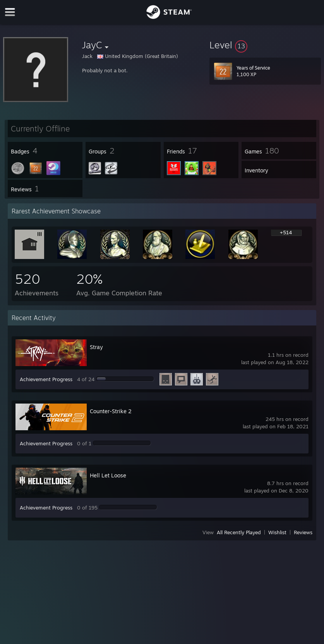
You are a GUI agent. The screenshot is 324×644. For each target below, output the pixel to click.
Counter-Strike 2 (111, 411)
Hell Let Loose (108, 475)
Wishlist (277, 532)
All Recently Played (239, 532)
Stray (96, 347)
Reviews (303, 532)
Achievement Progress (46, 379)
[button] (265, 45)
